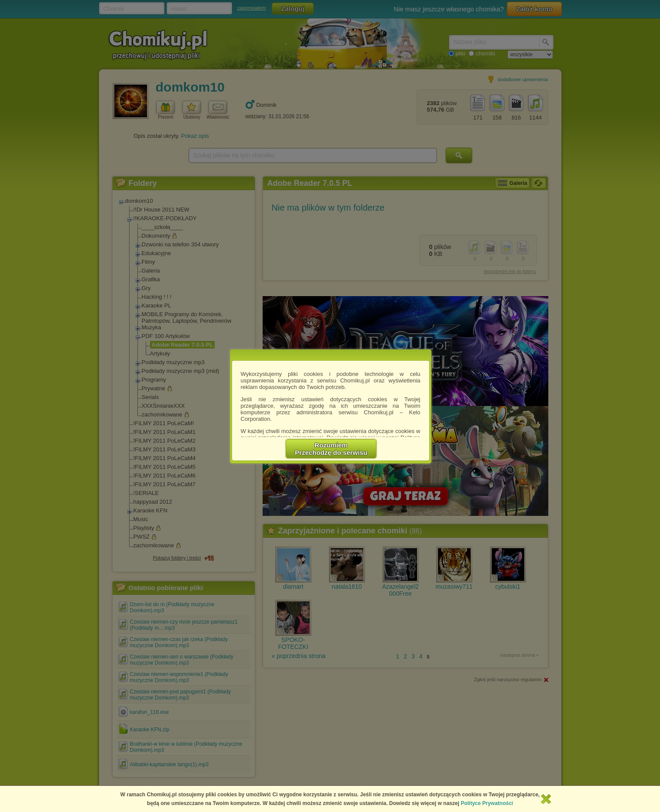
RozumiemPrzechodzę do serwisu (331, 449)
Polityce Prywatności (487, 803)
